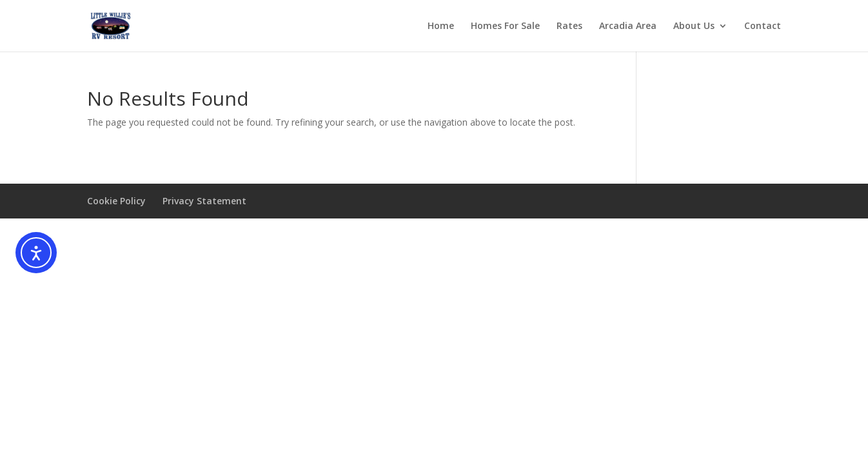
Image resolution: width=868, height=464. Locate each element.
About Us (694, 26)
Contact (763, 26)
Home (441, 26)
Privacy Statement (204, 201)
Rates (569, 26)
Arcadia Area (628, 26)
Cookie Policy (116, 201)
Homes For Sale (505, 26)
